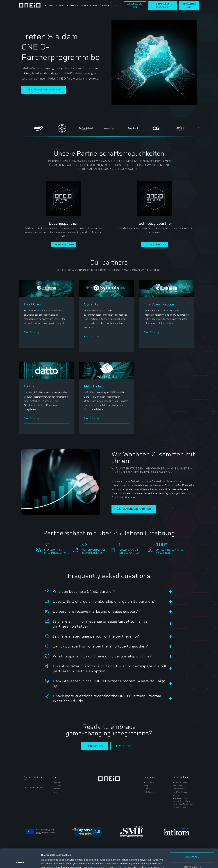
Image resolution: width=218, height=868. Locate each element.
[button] (73, 6)
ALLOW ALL (192, 839)
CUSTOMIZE (192, 849)
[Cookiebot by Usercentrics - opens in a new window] (20, 862)
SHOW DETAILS (50, 862)
